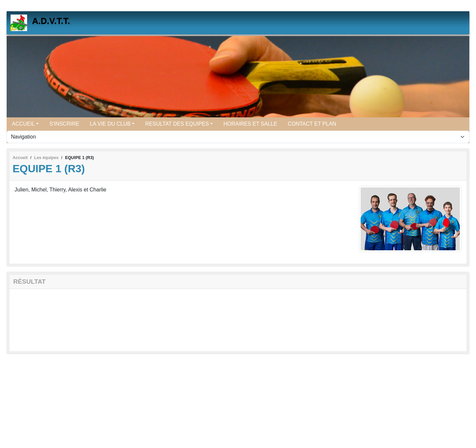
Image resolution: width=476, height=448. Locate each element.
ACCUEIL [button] (23, 124)
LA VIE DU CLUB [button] (110, 124)
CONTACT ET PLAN (312, 124)
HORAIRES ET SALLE (250, 124)
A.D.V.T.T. (51, 21)
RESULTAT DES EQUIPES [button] (177, 124)
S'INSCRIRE (64, 124)
